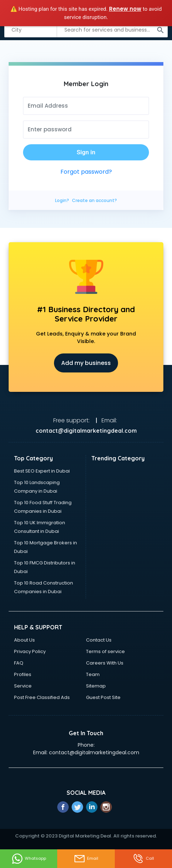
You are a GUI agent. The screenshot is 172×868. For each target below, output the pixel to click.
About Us (24, 640)
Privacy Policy (30, 651)
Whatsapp (29, 859)
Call (143, 859)
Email (86, 859)
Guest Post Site (103, 697)
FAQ (19, 663)
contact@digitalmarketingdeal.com (94, 752)
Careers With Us (105, 663)
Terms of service (105, 651)
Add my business (86, 363)
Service (23, 686)
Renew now (125, 9)
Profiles (23, 674)
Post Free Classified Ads (42, 697)
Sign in (86, 152)
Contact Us (99, 640)
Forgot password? (86, 172)
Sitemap (96, 686)
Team (93, 674)
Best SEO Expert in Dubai (42, 471)
